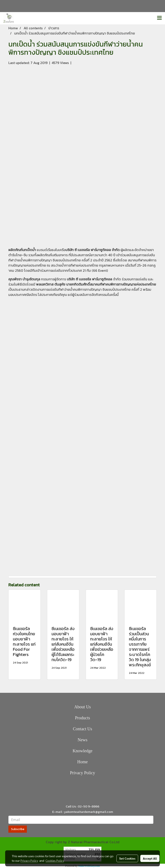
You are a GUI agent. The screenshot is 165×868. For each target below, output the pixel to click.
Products (82, 718)
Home (83, 762)
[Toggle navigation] (159, 18)
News (82, 740)
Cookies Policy (55, 860)
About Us (82, 707)
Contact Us (82, 729)
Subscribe (18, 829)
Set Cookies (127, 858)
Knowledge (82, 751)
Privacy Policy (82, 773)
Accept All (150, 858)
